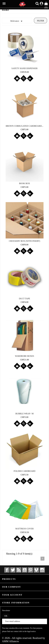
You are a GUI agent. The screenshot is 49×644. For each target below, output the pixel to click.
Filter (41, 21)
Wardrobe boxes (24, 356)
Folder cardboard (24, 471)
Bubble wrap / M (24, 414)
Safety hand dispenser (24, 68)
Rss (19, 570)
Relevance (17, 21)
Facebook (7, 570)
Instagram (42, 570)
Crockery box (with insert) (24, 241)
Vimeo (36, 570)
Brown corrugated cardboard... (25, 126)
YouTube (25, 570)
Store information (16, 603)
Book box (24, 183)
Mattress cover (24, 529)
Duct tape (25, 299)
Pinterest (30, 570)
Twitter (13, 570)
